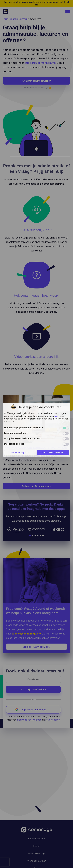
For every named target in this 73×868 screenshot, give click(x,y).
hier (56, 371)
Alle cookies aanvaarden (53, 408)
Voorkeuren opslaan (20, 408)
